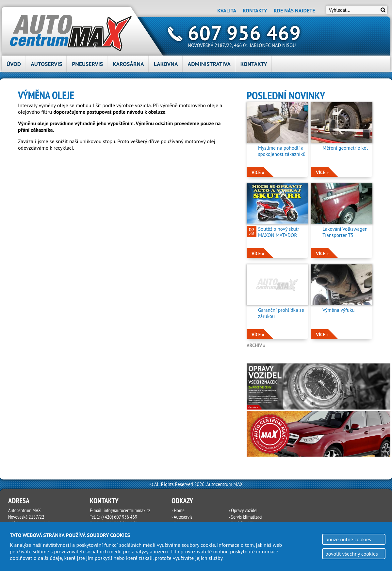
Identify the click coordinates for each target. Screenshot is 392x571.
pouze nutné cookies (348, 539)
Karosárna (128, 64)
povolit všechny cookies (352, 554)
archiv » (256, 345)
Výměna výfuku (338, 310)
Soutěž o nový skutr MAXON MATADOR (279, 232)
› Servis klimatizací (245, 517)
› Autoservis (182, 517)
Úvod (14, 64)
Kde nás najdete (294, 10)
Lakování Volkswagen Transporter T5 (345, 232)
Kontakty (255, 10)
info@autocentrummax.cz (127, 510)
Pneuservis (87, 64)
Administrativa (209, 64)
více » (258, 172)
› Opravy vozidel (243, 510)
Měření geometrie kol (345, 148)
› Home (178, 510)
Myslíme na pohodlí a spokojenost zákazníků (282, 151)
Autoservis (46, 64)
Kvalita (227, 10)
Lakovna (166, 64)
